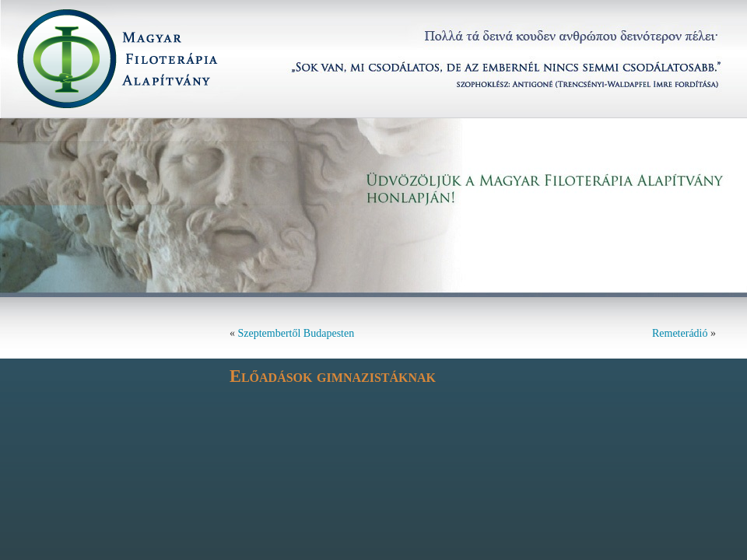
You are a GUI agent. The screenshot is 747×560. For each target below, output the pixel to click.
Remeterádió (680, 333)
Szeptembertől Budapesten (296, 333)
